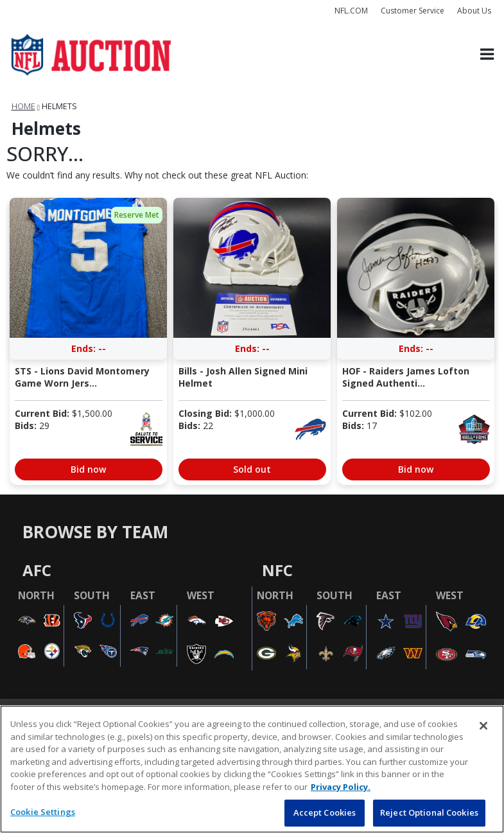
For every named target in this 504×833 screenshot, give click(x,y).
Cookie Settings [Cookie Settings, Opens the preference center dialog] (43, 812)
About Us (474, 11)
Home (23, 106)
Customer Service (413, 11)
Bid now (88, 469)
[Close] (483, 726)
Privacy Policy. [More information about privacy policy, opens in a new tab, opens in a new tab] (341, 787)
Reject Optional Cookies (429, 812)
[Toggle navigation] (487, 55)
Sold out (252, 469)
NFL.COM (351, 11)
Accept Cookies (325, 812)
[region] (252, 769)
